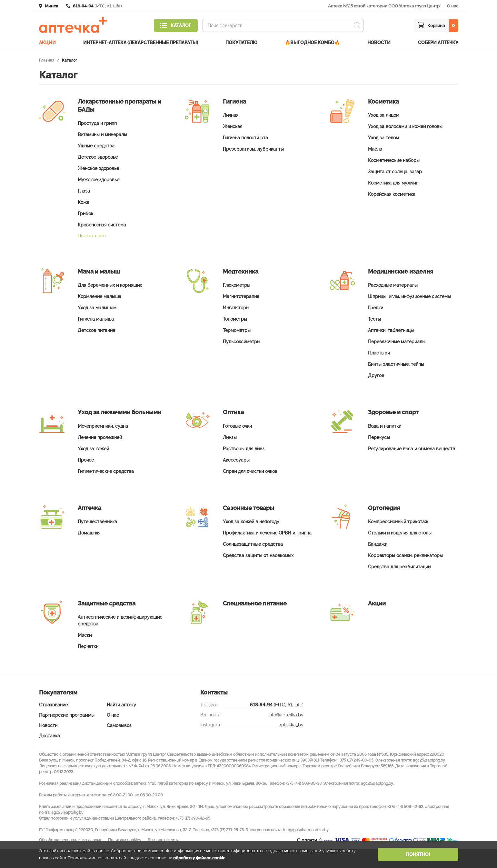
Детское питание (96, 330)
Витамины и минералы (102, 134)
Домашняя (89, 532)
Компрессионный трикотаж (398, 521)
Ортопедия (384, 507)
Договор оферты (163, 840)
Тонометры (235, 319)
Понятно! (418, 854)
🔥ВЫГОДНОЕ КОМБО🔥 (312, 41)
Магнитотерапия (241, 296)
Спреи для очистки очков (250, 471)
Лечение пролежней (100, 437)
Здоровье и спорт (393, 412)
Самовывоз (119, 725)
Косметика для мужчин (393, 183)
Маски (85, 635)
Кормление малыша (99, 296)
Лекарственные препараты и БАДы (119, 105)
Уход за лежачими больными (119, 412)
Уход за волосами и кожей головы (405, 126)
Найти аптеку (121, 704)
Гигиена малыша (96, 319)
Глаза (84, 191)
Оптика (233, 412)
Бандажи (378, 544)
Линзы (230, 437)
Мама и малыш (99, 271)
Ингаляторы (236, 307)
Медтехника (241, 271)
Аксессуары (236, 459)
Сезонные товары (248, 507)
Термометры (237, 330)
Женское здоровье (98, 168)
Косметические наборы (394, 160)
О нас (453, 6)
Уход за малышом (97, 307)
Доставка (50, 735)
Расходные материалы (393, 285)
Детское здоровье (98, 157)
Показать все (92, 235)
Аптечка (89, 507)
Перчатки (88, 646)
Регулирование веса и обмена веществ (412, 448)
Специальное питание (255, 603)
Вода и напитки (385, 425)
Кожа (84, 202)
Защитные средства (107, 603)
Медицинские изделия (401, 271)
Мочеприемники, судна (103, 425)
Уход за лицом (384, 115)
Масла (375, 149)
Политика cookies (124, 840)
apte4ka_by (291, 724)
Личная (231, 115)
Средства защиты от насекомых (258, 555)
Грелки (376, 307)
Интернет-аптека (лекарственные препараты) (141, 41)
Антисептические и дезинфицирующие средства (120, 620)
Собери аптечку (438, 41)
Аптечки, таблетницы (391, 330)
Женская (233, 126)
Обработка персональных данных (70, 840)
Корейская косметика (392, 194)
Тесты (374, 319)
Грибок (85, 213)
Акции (47, 41)
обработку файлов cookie (199, 858)
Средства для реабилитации (399, 566)
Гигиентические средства (106, 471)
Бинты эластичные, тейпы (396, 364)
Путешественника (97, 521)
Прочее (86, 459)
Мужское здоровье (99, 179)
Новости (379, 41)
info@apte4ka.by (286, 714)
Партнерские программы (67, 715)
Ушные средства (96, 145)
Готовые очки (237, 425)
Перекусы (379, 437)
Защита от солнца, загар (395, 171)
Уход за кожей (93, 448)
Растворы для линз (244, 448)
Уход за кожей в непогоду (251, 521)
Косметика (383, 101)
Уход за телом (383, 137)
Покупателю (241, 41)
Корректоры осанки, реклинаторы (405, 555)
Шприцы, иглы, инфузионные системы (409, 296)
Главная (47, 60)
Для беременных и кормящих (110, 285)
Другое (376, 375)
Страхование (53, 704)
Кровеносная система (102, 224)
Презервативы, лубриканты (253, 149)
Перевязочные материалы (397, 341)
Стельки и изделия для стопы (400, 532)
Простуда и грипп (97, 123)
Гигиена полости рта (245, 137)
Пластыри (379, 353)
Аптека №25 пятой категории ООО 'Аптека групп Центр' (384, 6)
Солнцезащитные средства (253, 544)
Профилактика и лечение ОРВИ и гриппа (267, 532)
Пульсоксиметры (242, 341)
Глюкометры (237, 285)
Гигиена (234, 101)
